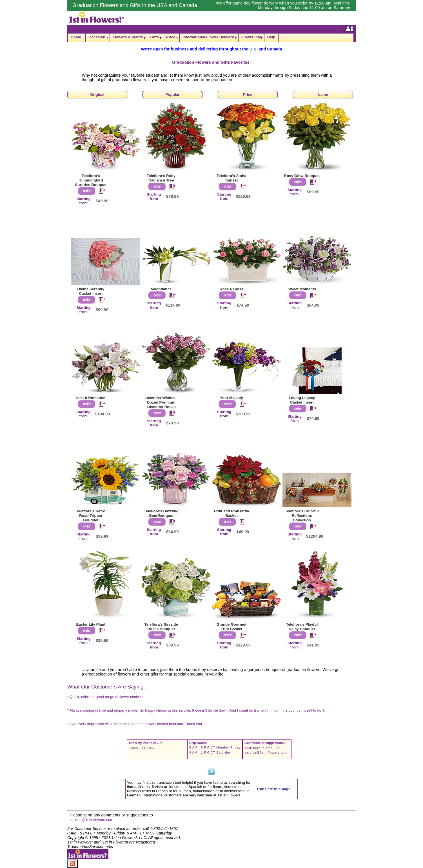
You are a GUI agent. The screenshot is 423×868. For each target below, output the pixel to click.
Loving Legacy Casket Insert (302, 400)
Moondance (161, 289)
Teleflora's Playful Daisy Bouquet (302, 627)
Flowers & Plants (128, 37)
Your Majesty (231, 398)
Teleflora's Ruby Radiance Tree (161, 178)
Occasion (97, 37)
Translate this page (274, 789)
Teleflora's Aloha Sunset (231, 178)
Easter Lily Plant (91, 624)
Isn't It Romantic (91, 398)
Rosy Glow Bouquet (302, 176)
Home (76, 37)
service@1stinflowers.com (266, 752)
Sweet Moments (302, 289)
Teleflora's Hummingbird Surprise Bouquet (91, 180)
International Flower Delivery (208, 37)
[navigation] (212, 38)
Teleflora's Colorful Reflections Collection (302, 516)
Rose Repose (231, 289)
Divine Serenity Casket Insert (91, 291)
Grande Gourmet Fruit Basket (231, 627)
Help (271, 37)
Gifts (154, 37)
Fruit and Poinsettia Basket (231, 513)
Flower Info (251, 37)
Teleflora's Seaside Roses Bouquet (161, 627)
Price (171, 37)
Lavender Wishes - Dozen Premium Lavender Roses (161, 402)
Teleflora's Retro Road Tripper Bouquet (91, 516)
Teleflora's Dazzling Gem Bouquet (161, 513)
